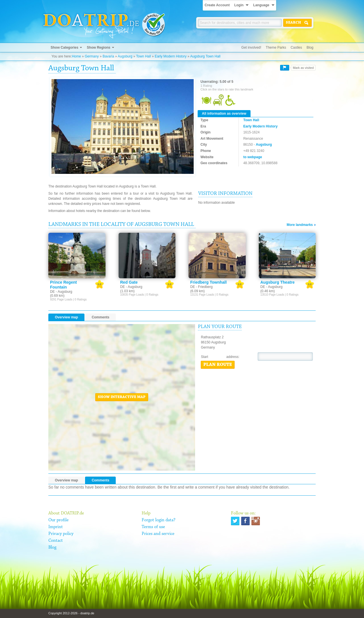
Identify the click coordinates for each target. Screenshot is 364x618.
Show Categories (64, 48)
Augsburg (125, 56)
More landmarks (300, 225)
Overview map (66, 317)
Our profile (58, 520)
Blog (310, 48)
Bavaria (108, 56)
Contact (56, 541)
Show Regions (99, 48)
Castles (296, 48)
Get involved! (251, 48)
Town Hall (144, 56)
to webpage (253, 157)
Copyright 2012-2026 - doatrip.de (71, 613)
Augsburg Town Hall (205, 56)
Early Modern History (171, 56)
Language (261, 5)
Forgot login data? (159, 520)
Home (76, 56)
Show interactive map (122, 397)
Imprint (56, 527)
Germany (92, 56)
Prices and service (158, 534)
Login (239, 5)
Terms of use (153, 527)
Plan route (218, 365)
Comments (100, 317)
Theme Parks (276, 48)
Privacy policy (61, 534)
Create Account (217, 5)
